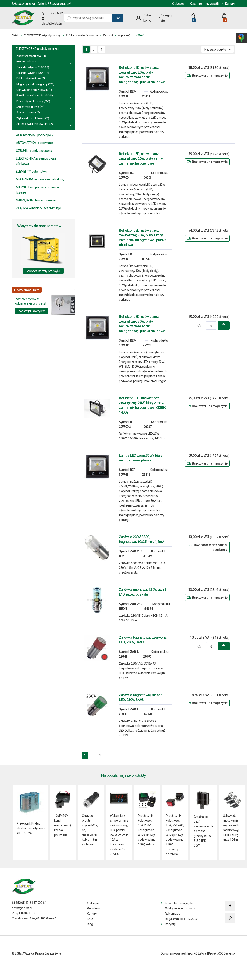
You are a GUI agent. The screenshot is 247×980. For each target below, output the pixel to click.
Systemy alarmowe (28, 107)
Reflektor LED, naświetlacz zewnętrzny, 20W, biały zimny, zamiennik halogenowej (141, 159)
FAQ (90, 919)
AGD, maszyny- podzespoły (34, 135)
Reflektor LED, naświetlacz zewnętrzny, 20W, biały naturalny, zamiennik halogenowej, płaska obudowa (142, 75)
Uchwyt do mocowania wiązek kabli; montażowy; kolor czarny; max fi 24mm (232, 828)
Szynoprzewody (26, 112)
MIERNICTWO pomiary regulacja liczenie (37, 190)
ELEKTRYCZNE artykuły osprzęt (42, 35)
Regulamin (94, 908)
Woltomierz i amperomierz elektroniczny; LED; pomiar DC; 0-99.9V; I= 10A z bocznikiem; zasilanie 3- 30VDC (119, 835)
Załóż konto (147, 18)
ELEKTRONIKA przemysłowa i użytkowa (36, 161)
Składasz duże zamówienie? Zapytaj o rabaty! (41, 4)
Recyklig (170, 924)
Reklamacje (173, 914)
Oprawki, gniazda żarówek (32, 90)
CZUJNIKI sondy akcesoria (34, 151)
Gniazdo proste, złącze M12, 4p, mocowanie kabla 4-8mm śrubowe (91, 830)
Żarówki (108, 35)
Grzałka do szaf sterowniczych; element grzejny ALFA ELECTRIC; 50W (203, 831)
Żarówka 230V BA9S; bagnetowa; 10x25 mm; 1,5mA (142, 539)
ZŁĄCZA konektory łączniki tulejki (38, 208)
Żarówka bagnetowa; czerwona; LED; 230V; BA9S (143, 640)
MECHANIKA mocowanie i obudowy (40, 179)
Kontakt (230, 4)
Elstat (15, 35)
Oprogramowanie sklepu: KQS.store (184, 953)
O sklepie (178, 4)
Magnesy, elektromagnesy (32, 84)
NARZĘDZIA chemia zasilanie (36, 200)
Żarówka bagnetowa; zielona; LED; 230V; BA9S (141, 697)
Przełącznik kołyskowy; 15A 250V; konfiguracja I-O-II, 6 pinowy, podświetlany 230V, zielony (147, 830)
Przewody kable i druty (30, 101)
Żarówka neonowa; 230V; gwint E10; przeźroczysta (142, 592)
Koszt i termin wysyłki (179, 903)
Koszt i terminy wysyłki (205, 4)
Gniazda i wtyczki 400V (30, 73)
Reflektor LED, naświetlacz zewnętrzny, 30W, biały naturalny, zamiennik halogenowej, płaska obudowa (142, 324)
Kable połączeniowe (29, 78)
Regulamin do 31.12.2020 (181, 919)
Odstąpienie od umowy (180, 908)
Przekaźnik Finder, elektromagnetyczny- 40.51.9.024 (31, 828)
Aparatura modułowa (29, 56)
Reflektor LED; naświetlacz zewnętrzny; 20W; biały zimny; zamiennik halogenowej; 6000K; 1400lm (143, 405)
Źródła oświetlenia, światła (82, 35)
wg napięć (124, 35)
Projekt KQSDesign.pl (222, 953)
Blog (90, 924)
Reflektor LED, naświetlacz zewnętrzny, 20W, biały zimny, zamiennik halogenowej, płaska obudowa (143, 238)
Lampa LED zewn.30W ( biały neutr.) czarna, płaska (141, 458)
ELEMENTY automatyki (31, 172)
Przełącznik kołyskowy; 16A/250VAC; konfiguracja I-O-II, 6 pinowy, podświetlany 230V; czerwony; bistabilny (175, 835)
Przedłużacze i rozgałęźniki (32, 95)
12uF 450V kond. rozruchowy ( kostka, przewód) (63, 825)
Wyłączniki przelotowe (30, 118)
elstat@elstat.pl (52, 24)
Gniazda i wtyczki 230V (30, 67)
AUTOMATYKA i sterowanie (34, 143)
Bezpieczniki (24, 61)
